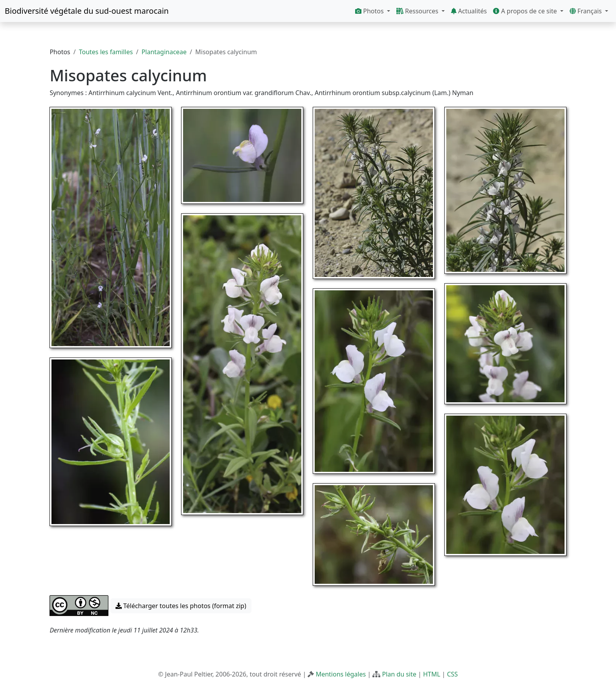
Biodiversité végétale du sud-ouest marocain (87, 11)
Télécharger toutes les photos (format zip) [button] (181, 606)
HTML (432, 674)
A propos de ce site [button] (526, 11)
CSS (453, 674)
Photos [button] (370, 11)
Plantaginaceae (164, 52)
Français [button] (587, 11)
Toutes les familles (106, 52)
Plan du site (399, 674)
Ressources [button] (418, 11)
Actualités (469, 11)
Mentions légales (341, 674)
